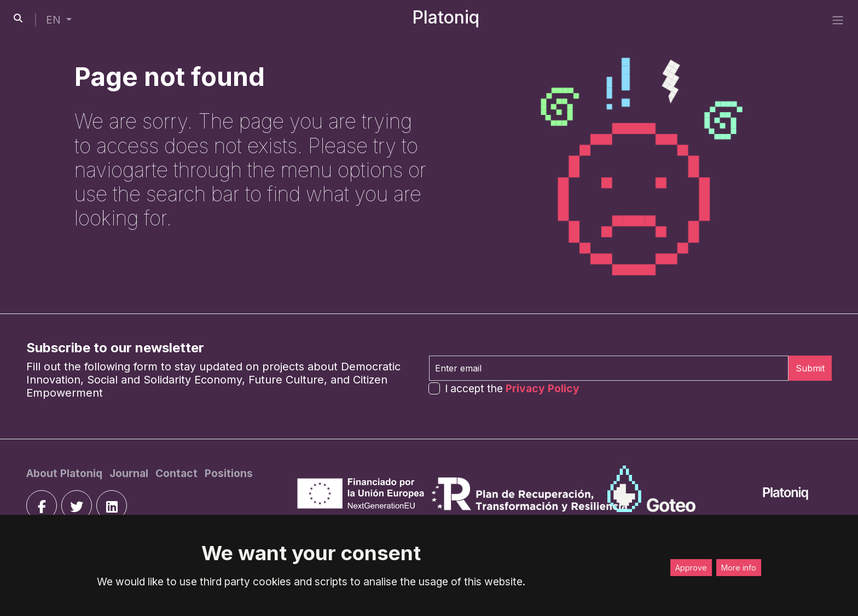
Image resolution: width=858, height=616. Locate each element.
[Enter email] (609, 368)
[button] (59, 20)
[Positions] (229, 473)
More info (739, 568)
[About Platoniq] (66, 473)
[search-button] (18, 18)
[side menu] (838, 20)
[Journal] (130, 473)
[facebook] (42, 505)
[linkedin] (112, 505)
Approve (691, 568)
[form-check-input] (434, 388)
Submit (810, 368)
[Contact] (178, 473)
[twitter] (77, 505)
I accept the (512, 388)
